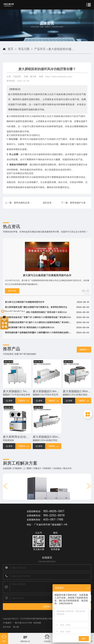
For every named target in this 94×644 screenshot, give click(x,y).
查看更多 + (84, 350)
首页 (11, 49)
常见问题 (24, 49)
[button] (5, 486)
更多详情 (12, 291)
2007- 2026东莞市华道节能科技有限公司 (32, 619)
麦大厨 (16, 627)
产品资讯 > (41, 49)
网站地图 (37, 623)
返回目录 (47, 203)
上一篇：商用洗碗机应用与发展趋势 (19, 203)
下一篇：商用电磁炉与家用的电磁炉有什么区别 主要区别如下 (75, 203)
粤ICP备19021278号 (23, 623)
